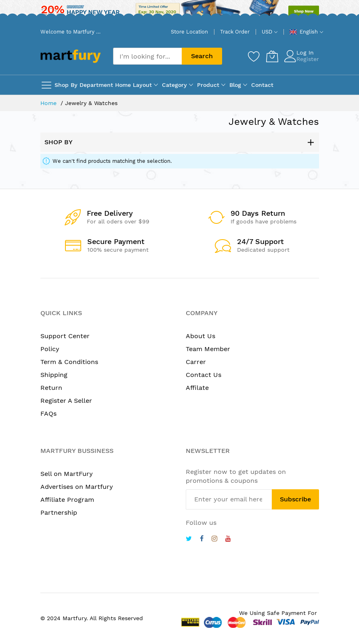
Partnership (59, 512)
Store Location (189, 32)
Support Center (65, 336)
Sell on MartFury (67, 474)
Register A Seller (66, 401)
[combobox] (147, 56)
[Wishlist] (254, 56)
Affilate (197, 388)
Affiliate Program (67, 500)
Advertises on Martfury (77, 487)
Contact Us (204, 375)
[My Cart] (272, 56)
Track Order (235, 32)
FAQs (48, 414)
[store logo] (71, 56)
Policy (50, 349)
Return (51, 388)
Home (49, 103)
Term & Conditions (69, 362)
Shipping (54, 375)
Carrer (196, 362)
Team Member (208, 349)
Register (308, 59)
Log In (305, 53)
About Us (200, 336)
